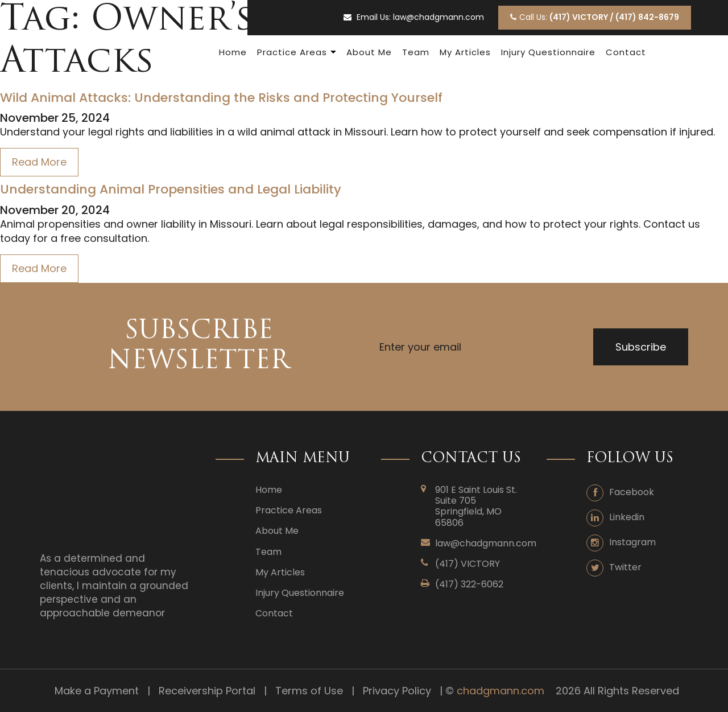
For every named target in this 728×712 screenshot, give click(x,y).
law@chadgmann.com (439, 17)
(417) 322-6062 (469, 584)
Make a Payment (97, 691)
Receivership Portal (207, 691)
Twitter (625, 567)
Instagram (632, 542)
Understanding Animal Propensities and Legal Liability (171, 190)
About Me (369, 52)
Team (416, 52)
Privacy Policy (397, 691)
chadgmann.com (500, 691)
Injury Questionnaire (548, 52)
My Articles (465, 52)
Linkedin (627, 517)
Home (233, 52)
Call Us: (595, 17)
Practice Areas (292, 52)
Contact (626, 52)
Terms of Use (309, 691)
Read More (39, 162)
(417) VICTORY (468, 564)
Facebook (632, 492)
